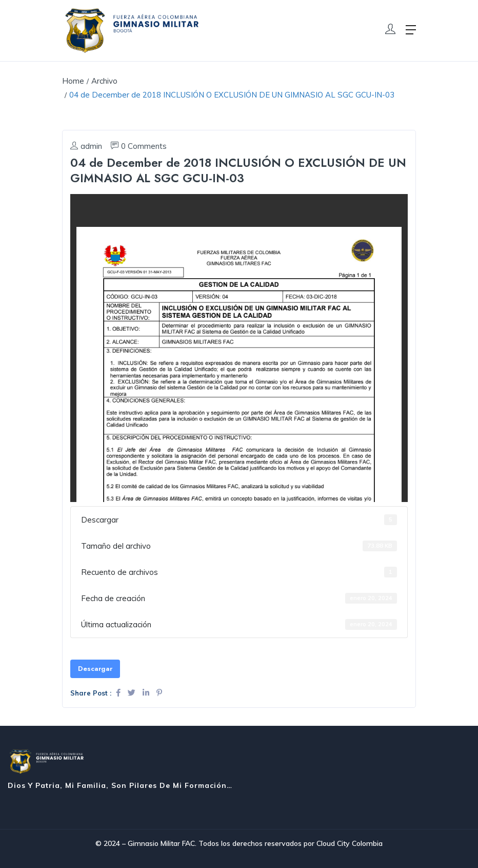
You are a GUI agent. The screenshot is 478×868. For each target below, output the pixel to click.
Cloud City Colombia (350, 843)
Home (73, 81)
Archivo (104, 81)
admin (86, 146)
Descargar (95, 669)
